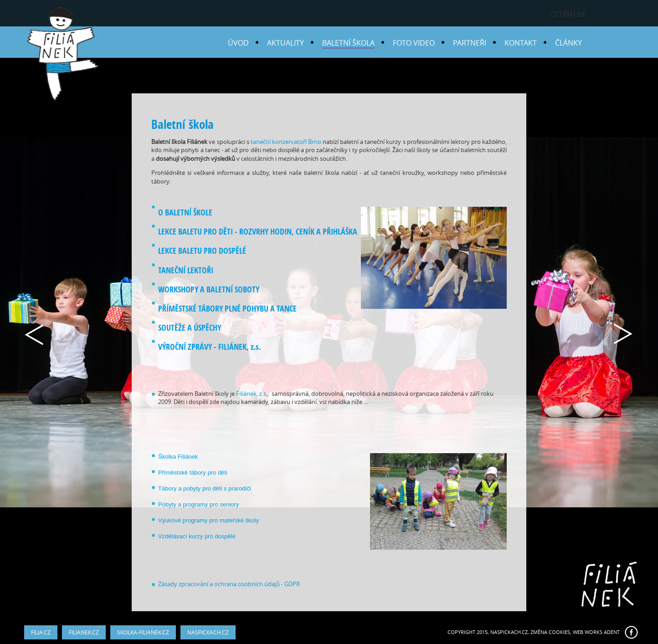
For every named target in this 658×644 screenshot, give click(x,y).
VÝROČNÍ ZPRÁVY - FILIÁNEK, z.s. (210, 347)
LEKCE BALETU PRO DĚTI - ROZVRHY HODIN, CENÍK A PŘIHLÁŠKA (258, 232)
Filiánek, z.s (251, 394)
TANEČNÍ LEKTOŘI (186, 270)
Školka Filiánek (178, 457)
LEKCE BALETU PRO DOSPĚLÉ (202, 251)
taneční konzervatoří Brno (286, 142)
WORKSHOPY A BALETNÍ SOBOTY (210, 289)
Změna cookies (550, 632)
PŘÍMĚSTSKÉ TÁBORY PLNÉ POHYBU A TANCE (227, 309)
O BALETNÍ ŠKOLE (185, 212)
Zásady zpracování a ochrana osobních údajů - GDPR (229, 584)
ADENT (612, 632)
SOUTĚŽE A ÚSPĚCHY (190, 328)
